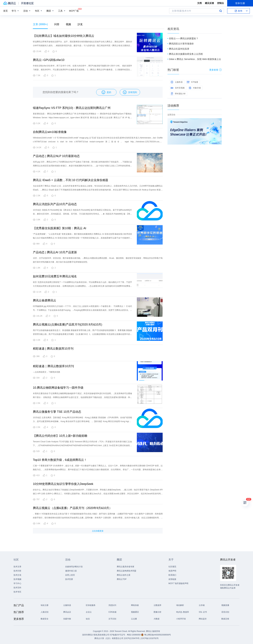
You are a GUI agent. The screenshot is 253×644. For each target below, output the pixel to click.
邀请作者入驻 (71, 571)
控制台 (221, 3)
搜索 (221, 11)
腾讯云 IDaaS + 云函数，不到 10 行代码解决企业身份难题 (71, 180)
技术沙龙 (17, 575)
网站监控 (203, 619)
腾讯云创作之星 (124, 575)
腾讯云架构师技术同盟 (126, 571)
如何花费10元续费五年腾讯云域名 (55, 276)
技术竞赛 (69, 579)
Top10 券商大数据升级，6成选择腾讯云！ (60, 460)
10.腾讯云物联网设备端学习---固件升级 (58, 388)
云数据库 (157, 605)
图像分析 (157, 612)
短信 (88, 619)
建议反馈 (209, 3)
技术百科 (17, 588)
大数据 (157, 619)
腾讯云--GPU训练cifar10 (49, 60)
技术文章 (17, 567)
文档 (199, 3)
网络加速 (135, 605)
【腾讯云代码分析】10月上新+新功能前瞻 (60, 436)
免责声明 (172, 571)
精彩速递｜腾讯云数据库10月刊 (53, 366)
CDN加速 (112, 612)
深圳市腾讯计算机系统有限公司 (96, 635)
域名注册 (45, 605)
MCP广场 (74, 11)
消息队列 (112, 605)
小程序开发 (181, 619)
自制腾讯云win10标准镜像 (50, 132)
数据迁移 (225, 619)
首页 (5, 11)
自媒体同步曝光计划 (74, 567)
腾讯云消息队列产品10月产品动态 (55, 204)
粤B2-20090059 (134, 635)
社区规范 (172, 567)
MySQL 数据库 (183, 612)
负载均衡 (67, 619)
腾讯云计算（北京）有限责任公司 (109, 638)
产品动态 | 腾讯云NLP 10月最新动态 (56, 156)
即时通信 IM (178, 94)
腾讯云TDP (122, 579)
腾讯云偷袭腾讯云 (45, 300)
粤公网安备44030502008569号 (158, 635)
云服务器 (177, 82)
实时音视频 (178, 88)
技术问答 (17, 571)
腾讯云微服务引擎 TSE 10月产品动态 (57, 412)
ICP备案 (192, 82)
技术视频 (17, 579)
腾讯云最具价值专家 (126, 567)
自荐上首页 (70, 575)
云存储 (202, 605)
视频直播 (225, 605)
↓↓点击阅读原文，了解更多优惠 (46, 372)
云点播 (134, 619)
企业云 (89, 612)
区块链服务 (91, 605)
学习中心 (17, 583)
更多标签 (215, 70)
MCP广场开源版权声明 (178, 583)
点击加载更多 (98, 531)
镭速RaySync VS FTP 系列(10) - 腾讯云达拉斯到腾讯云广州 (72, 108)
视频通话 (135, 612)
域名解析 (180, 605)
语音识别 (225, 612)
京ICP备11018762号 (150, 638)
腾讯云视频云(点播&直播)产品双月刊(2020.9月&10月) (68, 325)
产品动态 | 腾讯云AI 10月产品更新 (55, 252)
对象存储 (195, 88)
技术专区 (17, 592)
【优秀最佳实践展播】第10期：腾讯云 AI (60, 228)
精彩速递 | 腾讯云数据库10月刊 (53, 349)
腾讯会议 (67, 612)
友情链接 (172, 579)
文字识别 (112, 619)
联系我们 (172, 575)
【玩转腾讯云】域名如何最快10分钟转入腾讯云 (64, 36)
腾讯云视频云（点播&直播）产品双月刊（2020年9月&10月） (72, 508)
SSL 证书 (203, 612)
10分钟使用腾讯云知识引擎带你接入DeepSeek (63, 484)
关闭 (219, 121)
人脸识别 (45, 612)
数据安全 (45, 619)
